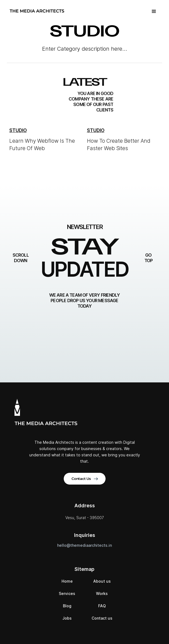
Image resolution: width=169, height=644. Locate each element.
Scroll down (21, 258)
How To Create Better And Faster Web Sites (119, 145)
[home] (36, 11)
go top (149, 258)
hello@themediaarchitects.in (85, 545)
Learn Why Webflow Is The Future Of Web (42, 145)
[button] (154, 11)
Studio (18, 130)
